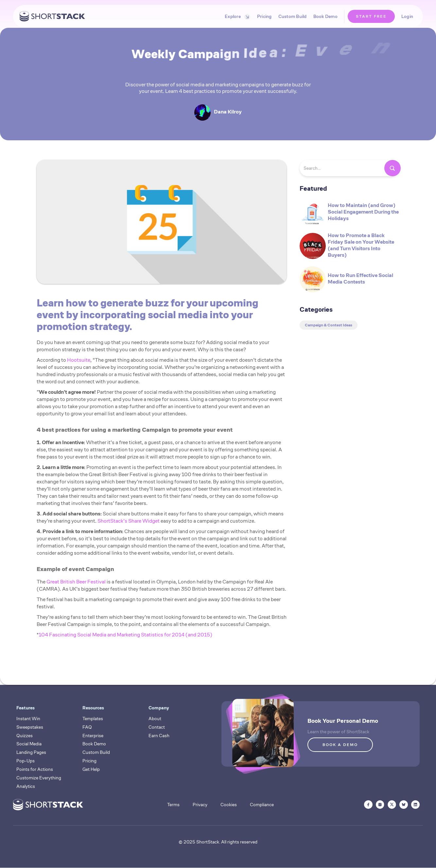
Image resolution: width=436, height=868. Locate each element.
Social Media (29, 744)
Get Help (91, 769)
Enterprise (93, 736)
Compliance (262, 805)
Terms (173, 805)
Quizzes (25, 736)
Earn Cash (159, 736)
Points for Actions (35, 769)
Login (407, 16)
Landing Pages (31, 752)
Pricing (264, 16)
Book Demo (325, 16)
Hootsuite (79, 360)
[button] (236, 16)
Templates (93, 719)
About (155, 719)
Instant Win (28, 719)
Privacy (200, 805)
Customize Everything (39, 778)
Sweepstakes (30, 727)
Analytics (26, 786)
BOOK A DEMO (340, 745)
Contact (157, 727)
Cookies (229, 805)
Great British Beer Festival (76, 582)
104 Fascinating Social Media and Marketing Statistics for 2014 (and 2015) (125, 635)
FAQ (87, 727)
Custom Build (293, 16)
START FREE (371, 16)
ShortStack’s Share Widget (129, 521)
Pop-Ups (26, 761)
